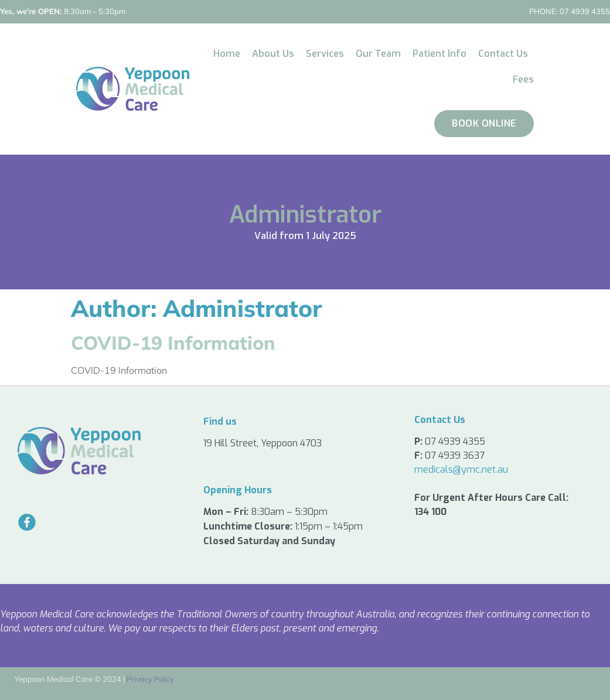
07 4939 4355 (570, 11)
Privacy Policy (150, 679)
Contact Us (503, 54)
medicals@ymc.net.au (461, 469)
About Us (273, 54)
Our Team (378, 54)
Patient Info (439, 54)
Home (227, 54)
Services (325, 54)
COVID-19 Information (173, 343)
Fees (523, 79)
